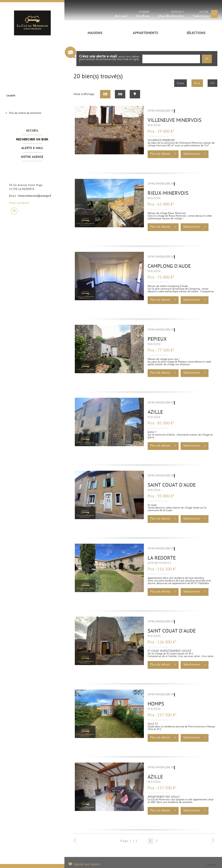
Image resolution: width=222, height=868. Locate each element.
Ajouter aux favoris (87, 864)
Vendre (143, 15)
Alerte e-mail (32, 148)
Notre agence (32, 157)
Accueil (32, 131)
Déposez (171, 15)
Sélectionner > (195, 154)
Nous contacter (19, 203)
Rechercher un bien (32, 140)
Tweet (211, 865)
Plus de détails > (163, 154)
